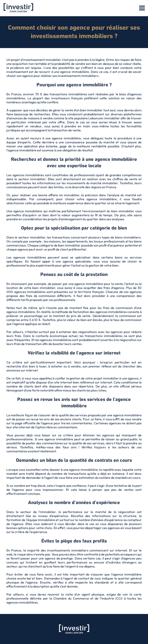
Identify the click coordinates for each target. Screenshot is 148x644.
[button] (142, 8)
